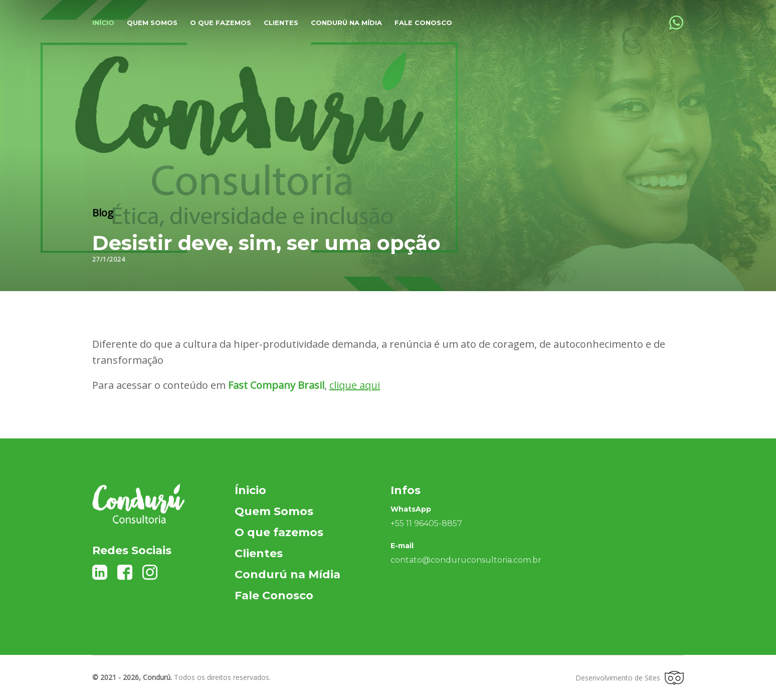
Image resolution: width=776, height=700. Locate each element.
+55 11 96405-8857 (426, 523)
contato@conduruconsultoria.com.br (466, 560)
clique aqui (355, 385)
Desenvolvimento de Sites (630, 678)
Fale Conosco (423, 23)
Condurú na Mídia (346, 23)
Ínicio (250, 490)
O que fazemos (221, 23)
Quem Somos (274, 511)
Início (103, 23)
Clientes (281, 23)
